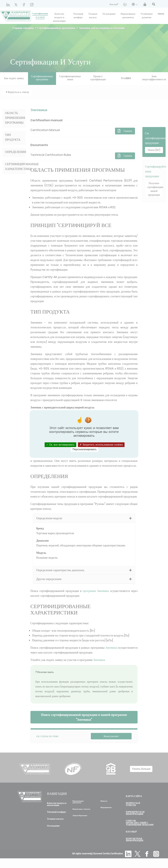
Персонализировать (85, 449)
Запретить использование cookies (101, 445)
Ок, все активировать (60, 445)
